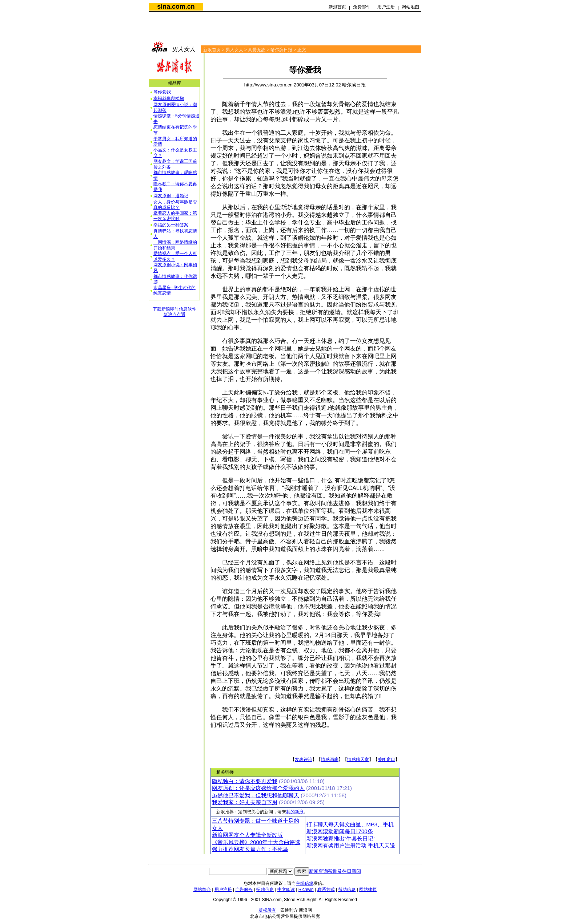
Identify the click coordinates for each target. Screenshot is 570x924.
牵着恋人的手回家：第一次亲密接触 (175, 216)
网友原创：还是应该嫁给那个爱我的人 (258, 788)
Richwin (306, 889)
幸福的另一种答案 (171, 225)
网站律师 (368, 889)
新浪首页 (337, 7)
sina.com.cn (176, 7)
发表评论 (304, 759)
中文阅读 (286, 889)
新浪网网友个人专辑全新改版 (247, 835)
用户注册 (386, 7)
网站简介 (202, 889)
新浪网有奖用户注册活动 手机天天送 (351, 846)
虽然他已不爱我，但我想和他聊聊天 (256, 795)
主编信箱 (305, 883)
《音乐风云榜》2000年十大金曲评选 (256, 842)
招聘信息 (265, 889)
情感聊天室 (358, 759)
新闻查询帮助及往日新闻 (335, 871)
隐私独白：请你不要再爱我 (245, 781)
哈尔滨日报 (281, 50)
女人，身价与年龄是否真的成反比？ (175, 205)
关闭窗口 (386, 759)
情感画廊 (330, 759)
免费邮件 (362, 7)
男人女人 (234, 50)
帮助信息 (347, 889)
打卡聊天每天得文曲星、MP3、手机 (350, 824)
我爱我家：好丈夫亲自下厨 (245, 802)
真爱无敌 (257, 50)
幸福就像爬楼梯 (169, 98)
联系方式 (326, 889)
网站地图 (410, 7)
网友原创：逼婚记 (171, 196)
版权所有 (267, 910)
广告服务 (244, 889)
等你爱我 (162, 92)
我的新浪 (295, 812)
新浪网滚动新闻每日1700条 (340, 831)
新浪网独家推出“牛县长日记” (341, 839)
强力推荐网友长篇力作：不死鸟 (250, 849)
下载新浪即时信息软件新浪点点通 (174, 312)
